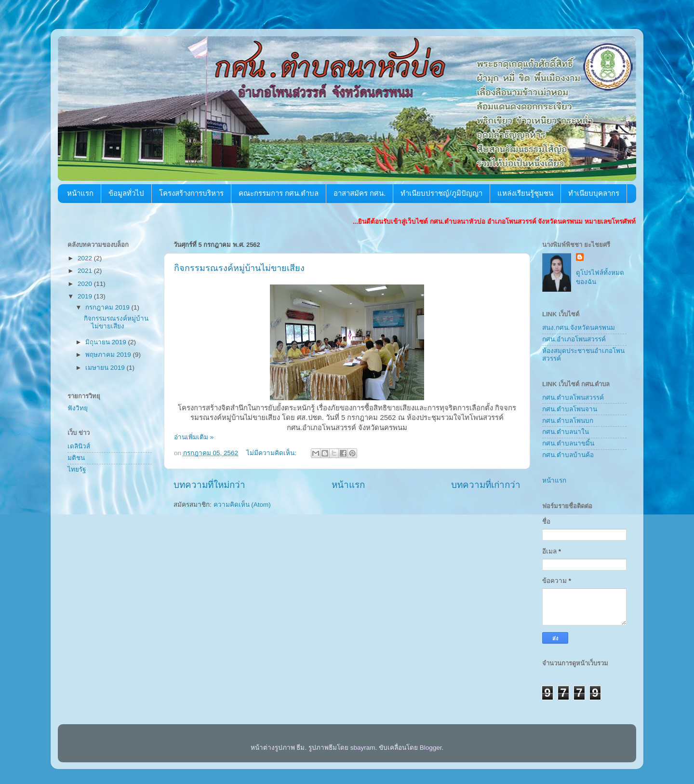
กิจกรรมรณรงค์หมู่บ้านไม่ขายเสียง (239, 268)
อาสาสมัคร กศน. (360, 193)
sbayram (363, 748)
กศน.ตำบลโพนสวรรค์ (573, 398)
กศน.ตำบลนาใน (566, 432)
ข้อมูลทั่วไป (126, 193)
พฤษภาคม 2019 (109, 355)
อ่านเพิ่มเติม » (194, 437)
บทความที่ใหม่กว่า (209, 485)
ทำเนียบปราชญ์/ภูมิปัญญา (441, 193)
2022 (86, 258)
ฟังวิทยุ (78, 408)
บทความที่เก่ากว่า (486, 485)
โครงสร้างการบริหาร (191, 193)
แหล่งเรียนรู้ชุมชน (525, 193)
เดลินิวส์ (79, 446)
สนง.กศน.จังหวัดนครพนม (579, 328)
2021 (86, 271)
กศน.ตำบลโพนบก (568, 421)
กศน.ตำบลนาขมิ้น (568, 443)
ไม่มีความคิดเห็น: (272, 453)
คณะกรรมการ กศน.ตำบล (279, 193)
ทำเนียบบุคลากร (594, 193)
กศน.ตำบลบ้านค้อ (568, 455)
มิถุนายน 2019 (107, 342)
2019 (86, 296)
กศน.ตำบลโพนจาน (570, 409)
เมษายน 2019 (106, 368)
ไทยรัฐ (77, 469)
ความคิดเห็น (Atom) (242, 505)
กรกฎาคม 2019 (108, 307)
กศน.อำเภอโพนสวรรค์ (574, 339)
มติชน (76, 458)
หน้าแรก (80, 193)
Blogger (431, 748)
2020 (86, 284)
